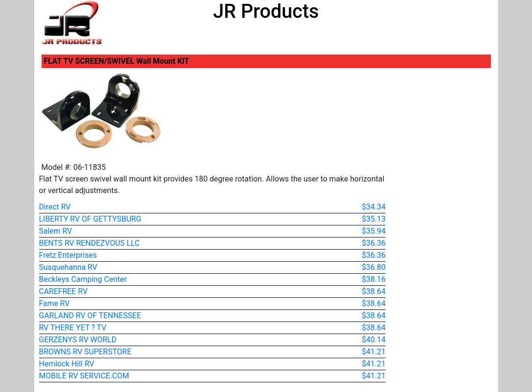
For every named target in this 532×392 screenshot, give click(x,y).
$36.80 (374, 267)
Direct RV (55, 207)
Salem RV (56, 231)
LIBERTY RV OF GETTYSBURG (90, 219)
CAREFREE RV (64, 291)
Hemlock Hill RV (67, 364)
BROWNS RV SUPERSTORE (86, 352)
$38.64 (374, 291)
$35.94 (374, 231)
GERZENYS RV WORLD (78, 340)
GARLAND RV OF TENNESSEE (90, 315)
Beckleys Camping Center (83, 279)
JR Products (266, 11)
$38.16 (374, 279)
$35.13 (374, 219)
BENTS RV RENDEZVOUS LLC (90, 243)
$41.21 (374, 352)
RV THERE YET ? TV (73, 328)
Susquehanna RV (68, 267)
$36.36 (374, 243)
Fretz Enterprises (68, 255)
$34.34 (374, 207)
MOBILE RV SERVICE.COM (84, 376)
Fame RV (55, 303)
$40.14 (374, 340)
